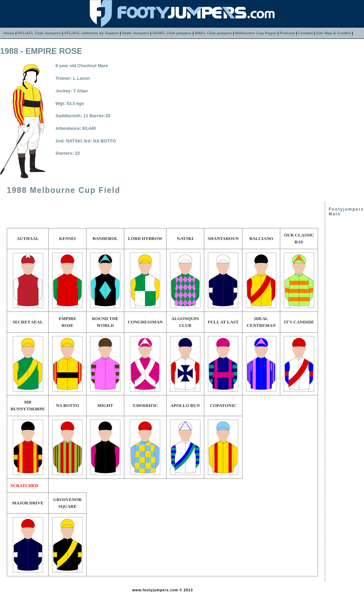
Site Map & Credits (333, 33)
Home (9, 33)
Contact (306, 33)
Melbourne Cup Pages (256, 33)
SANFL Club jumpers (172, 33)
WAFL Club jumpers (213, 33)
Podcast (287, 33)
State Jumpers (135, 33)
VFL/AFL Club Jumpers (39, 33)
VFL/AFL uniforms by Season (91, 33)
